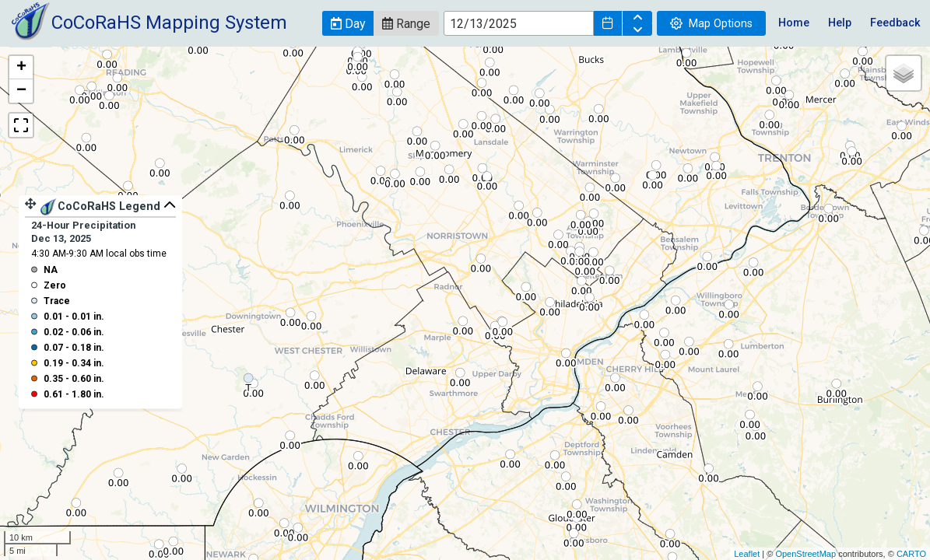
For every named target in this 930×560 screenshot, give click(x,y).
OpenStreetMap (805, 554)
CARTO (911, 554)
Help (840, 23)
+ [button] (21, 68)
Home (794, 23)
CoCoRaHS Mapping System (169, 23)
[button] (348, 23)
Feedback (895, 23)
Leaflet (747, 554)
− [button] (21, 91)
